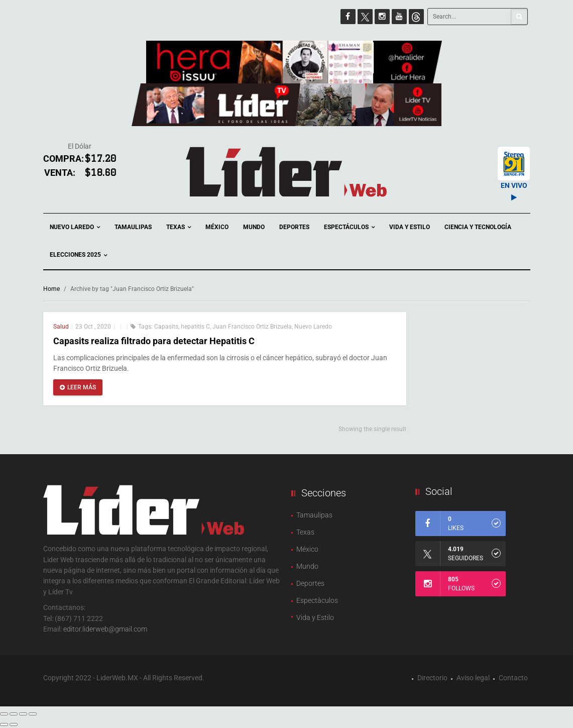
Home (51, 289)
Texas (179, 227)
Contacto (513, 678)
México (217, 227)
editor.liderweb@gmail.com (105, 629)
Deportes (294, 227)
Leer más (78, 387)
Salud (61, 327)
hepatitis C (195, 327)
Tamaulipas (133, 227)
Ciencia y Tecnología (478, 227)
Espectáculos (349, 227)
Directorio (432, 678)
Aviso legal (473, 678)
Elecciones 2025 (78, 255)
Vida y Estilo (410, 227)
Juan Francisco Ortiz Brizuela (252, 327)
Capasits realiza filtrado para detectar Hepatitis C (154, 341)
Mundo (254, 227)
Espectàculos (317, 600)
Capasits (166, 327)
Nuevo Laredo (75, 227)
